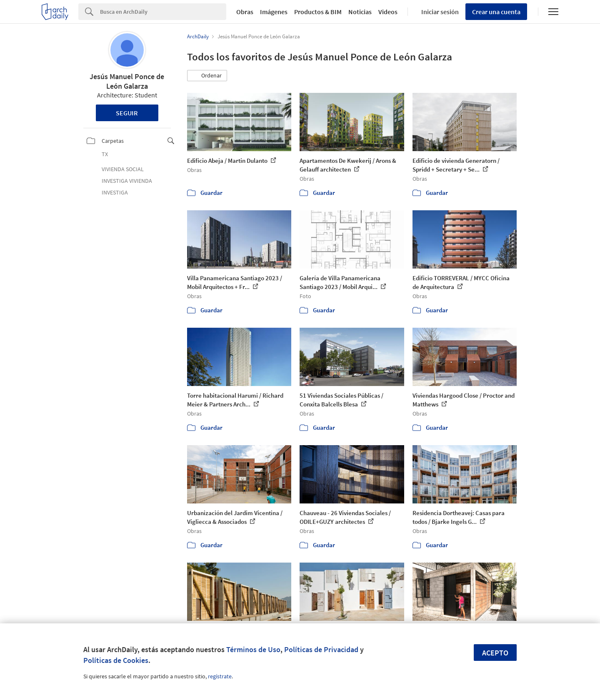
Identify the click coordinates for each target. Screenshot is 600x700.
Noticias (360, 12)
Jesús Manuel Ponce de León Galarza (127, 81)
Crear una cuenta (496, 12)
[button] (207, 76)
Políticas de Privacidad (321, 649)
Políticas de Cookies (116, 660)
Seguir (127, 113)
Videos (388, 12)
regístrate (220, 676)
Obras (245, 12)
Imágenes (274, 12)
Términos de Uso (253, 649)
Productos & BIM (318, 12)
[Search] (163, 12)
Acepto (495, 653)
